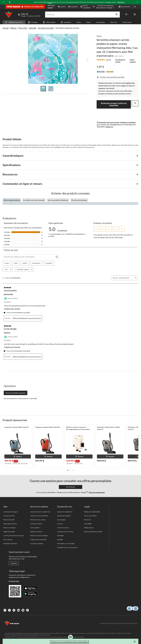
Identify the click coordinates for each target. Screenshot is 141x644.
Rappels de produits (9, 532)
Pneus (88, 22)
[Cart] (135, 15)
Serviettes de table (46, 28)
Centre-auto (127, 22)
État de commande (85, 7)
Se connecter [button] (124, 7)
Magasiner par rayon (14, 22)
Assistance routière (36, 524)
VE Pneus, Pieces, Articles (38, 520)
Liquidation (66, 22)
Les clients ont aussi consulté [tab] (34, 200)
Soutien (62, 7)
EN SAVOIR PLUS (51, 8)
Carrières (60, 524)
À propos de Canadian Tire (65, 512)
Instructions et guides (37, 544)
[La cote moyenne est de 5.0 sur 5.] (103, 60)
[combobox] (126, 278)
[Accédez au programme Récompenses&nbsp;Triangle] (106, 7)
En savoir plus (14, 581)
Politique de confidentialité (92, 512)
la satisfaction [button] (36, 263)
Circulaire (33, 22)
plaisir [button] (16, 263)
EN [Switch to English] (135, 7)
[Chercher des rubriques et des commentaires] (31, 257)
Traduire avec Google (12, 309)
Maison (13, 28)
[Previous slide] (4, 2)
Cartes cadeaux (35, 528)
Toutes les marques (63, 528)
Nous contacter (8, 540)
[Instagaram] (14, 610)
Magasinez (121, 2)
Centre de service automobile (39, 516)
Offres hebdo (49, 22)
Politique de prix (89, 528)
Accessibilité (88, 524)
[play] (10, 2)
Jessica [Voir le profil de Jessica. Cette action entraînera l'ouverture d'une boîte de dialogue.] (7, 333)
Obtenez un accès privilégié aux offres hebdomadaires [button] (69, 642)
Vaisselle (32, 28)
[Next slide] (137, 2)
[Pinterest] (23, 610)
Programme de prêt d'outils (38, 540)
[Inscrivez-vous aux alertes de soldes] (111, 77)
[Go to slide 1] (43, 89)
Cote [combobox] (8, 269)
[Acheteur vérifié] (11, 298)
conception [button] (49, 263)
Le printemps (100, 22)
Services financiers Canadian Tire (40, 512)
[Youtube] (18, 610)
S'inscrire (14, 563)
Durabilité (60, 540)
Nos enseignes (62, 520)
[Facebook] (5, 610)
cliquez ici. (109, 127)
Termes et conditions (90, 516)
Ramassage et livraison (10, 524)
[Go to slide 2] (51, 89)
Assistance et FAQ (9, 516)
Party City (114, 22)
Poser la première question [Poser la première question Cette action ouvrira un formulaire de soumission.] (16, 393)
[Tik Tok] (27, 610)
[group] (16, 461)
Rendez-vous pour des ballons (39, 536)
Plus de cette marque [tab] (79, 200)
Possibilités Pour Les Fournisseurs (67, 547)
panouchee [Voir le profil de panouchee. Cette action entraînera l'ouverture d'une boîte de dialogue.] (8, 294)
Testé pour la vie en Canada (65, 532)
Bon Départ (60, 536)
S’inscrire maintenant (97, 492)
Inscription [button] (73, 7)
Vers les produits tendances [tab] (58, 200)
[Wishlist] (126, 15)
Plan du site (87, 520)
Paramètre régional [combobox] (25, 269)
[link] (105, 60)
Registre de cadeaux (36, 532)
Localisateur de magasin (11, 512)
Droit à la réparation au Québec (93, 532)
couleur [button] (7, 263)
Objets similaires (133, 61)
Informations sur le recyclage (66, 544)
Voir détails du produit (120, 61)
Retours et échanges (10, 528)
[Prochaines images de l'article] (88, 60)
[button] (117, 15)
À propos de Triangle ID (64, 516)
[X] (9, 610)
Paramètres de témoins (10, 544)
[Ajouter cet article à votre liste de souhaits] (135, 103)
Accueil (6, 28)
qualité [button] (25, 263)
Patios (79, 22)
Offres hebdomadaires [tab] (12, 200)
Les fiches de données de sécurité (14, 536)
